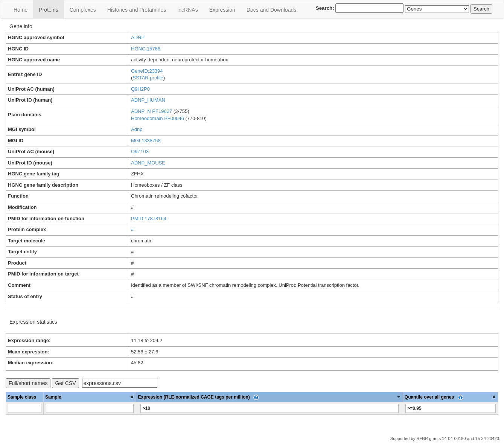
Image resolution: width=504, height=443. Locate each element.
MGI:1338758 (146, 141)
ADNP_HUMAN (148, 100)
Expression (222, 10)
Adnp (137, 129)
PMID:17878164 (149, 218)
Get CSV (65, 383)
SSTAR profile (148, 78)
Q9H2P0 (140, 89)
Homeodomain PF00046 (158, 118)
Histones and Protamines (137, 10)
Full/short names (28, 383)
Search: (360, 8)
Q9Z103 (140, 151)
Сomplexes (83, 10)
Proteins (48, 10)
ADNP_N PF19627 (152, 111)
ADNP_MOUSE (148, 163)
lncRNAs (187, 10)
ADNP (138, 37)
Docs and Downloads (271, 10)
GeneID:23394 (147, 71)
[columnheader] (90, 397)
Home (21, 10)
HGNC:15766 (146, 49)
